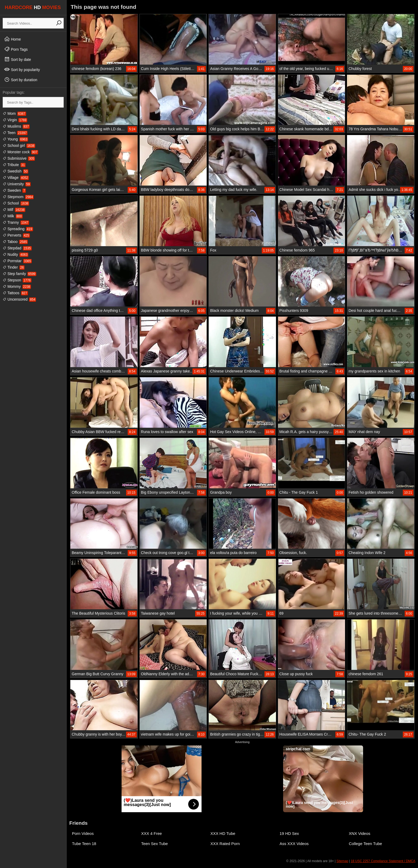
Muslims (16, 126)
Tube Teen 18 (84, 844)
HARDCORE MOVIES (33, 7)
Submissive (19, 158)
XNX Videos (359, 833)
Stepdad (17, 248)
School (16, 203)
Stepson (17, 280)
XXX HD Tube (223, 833)
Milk (13, 216)
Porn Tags (16, 49)
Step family (19, 274)
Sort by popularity (22, 69)
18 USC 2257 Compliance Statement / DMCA (383, 861)
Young (15, 139)
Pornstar (17, 261)
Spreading (18, 229)
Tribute (14, 165)
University (17, 184)
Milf (14, 210)
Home (12, 39)
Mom (14, 113)
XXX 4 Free (152, 833)
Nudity (15, 254)
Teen (15, 133)
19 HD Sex (289, 833)
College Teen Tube (365, 844)
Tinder (14, 267)
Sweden (14, 190)
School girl (19, 146)
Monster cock (20, 152)
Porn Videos (83, 833)
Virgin (15, 120)
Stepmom (18, 197)
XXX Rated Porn (225, 844)
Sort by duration (21, 80)
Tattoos (15, 293)
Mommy (17, 286)
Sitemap (342, 861)
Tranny (16, 222)
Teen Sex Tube (155, 844)
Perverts (16, 235)
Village (16, 178)
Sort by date (17, 59)
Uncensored (19, 299)
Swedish (15, 171)
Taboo (15, 242)
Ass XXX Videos (294, 844)
